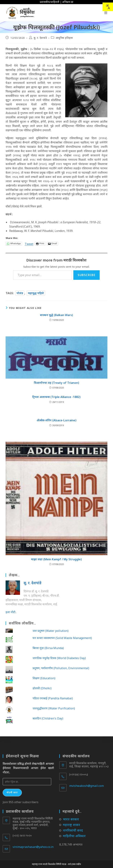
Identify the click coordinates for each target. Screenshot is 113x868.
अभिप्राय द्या (68, 2)
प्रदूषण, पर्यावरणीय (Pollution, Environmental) (61, 668)
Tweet (29, 243)
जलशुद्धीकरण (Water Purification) (54, 708)
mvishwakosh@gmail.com (87, 786)
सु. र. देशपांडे (40, 38)
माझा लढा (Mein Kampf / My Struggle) (56, 559)
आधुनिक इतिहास (64, 38)
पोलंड (20, 293)
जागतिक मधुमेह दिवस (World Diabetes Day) (59, 658)
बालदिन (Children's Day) (48, 718)
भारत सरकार (71, 819)
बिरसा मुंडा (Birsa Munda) (48, 648)
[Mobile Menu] (106, 13)
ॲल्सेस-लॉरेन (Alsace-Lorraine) (56, 420)
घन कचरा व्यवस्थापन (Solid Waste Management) (62, 638)
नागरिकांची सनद (73, 830)
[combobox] (108, 7)
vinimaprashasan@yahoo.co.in (33, 847)
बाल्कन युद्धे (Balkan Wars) (56, 315)
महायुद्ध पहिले (36, 293)
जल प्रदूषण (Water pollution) (51, 631)
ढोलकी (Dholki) (42, 688)
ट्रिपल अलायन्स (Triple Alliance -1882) (56, 397)
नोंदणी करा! (12, 792)
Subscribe (87, 275)
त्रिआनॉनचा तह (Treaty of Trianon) (56, 383)
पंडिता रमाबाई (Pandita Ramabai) (53, 698)
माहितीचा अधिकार (74, 836)
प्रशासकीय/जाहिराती (50, 2)
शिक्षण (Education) (44, 678)
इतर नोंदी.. (11, 612)
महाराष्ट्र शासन (71, 825)
